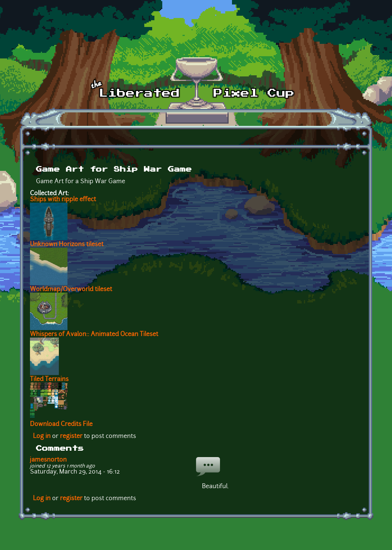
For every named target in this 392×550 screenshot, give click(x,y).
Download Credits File (61, 424)
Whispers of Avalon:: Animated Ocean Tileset (94, 335)
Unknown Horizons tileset (67, 245)
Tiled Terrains (49, 380)
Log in (42, 436)
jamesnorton (48, 460)
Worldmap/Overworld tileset (71, 290)
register (71, 436)
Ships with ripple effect (63, 200)
